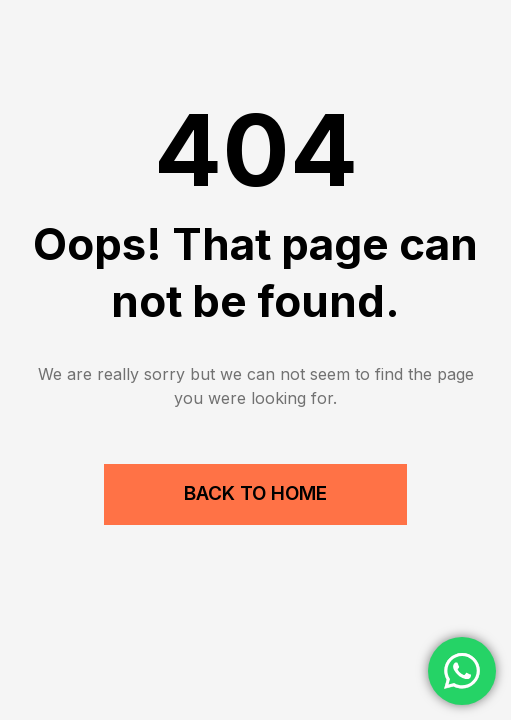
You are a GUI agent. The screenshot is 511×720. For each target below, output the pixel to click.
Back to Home (255, 493)
